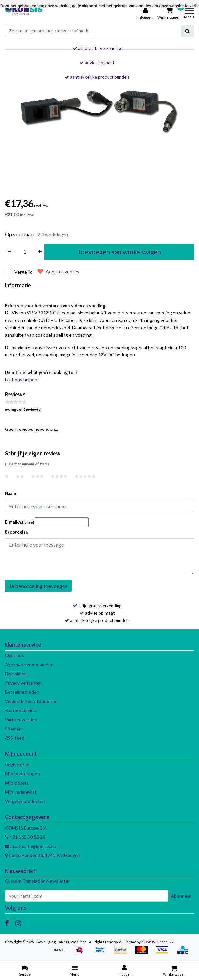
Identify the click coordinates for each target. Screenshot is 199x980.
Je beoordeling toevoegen (38, 586)
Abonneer (181, 896)
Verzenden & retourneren (31, 701)
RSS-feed (15, 738)
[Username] (99, 506)
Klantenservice (20, 710)
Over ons (14, 655)
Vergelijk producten (25, 801)
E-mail (19, 522)
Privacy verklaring (23, 683)
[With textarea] (99, 556)
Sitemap (13, 729)
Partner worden (21, 720)
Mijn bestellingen (22, 774)
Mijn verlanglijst (21, 792)
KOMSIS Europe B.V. (158, 942)
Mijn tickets (17, 783)
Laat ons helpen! (22, 380)
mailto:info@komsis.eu (31, 846)
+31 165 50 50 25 (25, 837)
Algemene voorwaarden (29, 664)
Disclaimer (15, 674)
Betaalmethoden (22, 692)
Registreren (17, 764)
